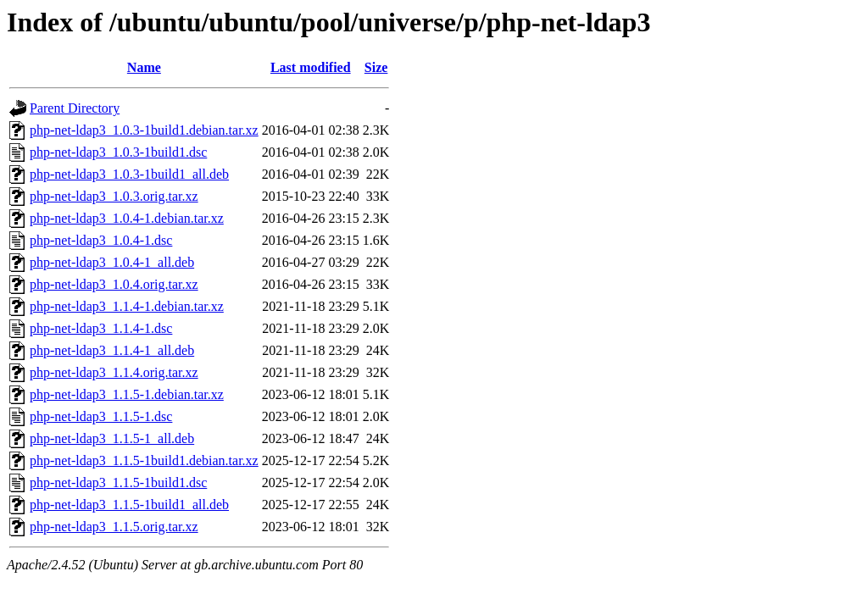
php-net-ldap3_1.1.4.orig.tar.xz (114, 372)
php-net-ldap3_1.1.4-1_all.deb (112, 350)
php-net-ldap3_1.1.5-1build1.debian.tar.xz (144, 460)
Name (144, 67)
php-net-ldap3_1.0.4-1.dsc (101, 240)
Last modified (311, 67)
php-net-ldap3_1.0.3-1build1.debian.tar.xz (144, 130)
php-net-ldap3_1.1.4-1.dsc (101, 328)
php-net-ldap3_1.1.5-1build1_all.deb (129, 505)
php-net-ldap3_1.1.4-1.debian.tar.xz (127, 306)
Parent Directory (75, 108)
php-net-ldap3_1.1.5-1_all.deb (112, 438)
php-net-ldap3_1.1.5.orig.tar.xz (114, 527)
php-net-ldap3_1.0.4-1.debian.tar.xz (127, 218)
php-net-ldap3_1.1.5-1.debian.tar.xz (127, 394)
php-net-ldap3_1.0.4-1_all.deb (112, 262)
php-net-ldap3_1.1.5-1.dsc (101, 416)
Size (376, 67)
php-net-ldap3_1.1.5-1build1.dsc (118, 482)
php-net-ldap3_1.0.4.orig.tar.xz (114, 284)
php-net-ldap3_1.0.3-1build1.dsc (118, 152)
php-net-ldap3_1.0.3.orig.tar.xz (114, 196)
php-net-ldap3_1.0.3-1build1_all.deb (129, 174)
